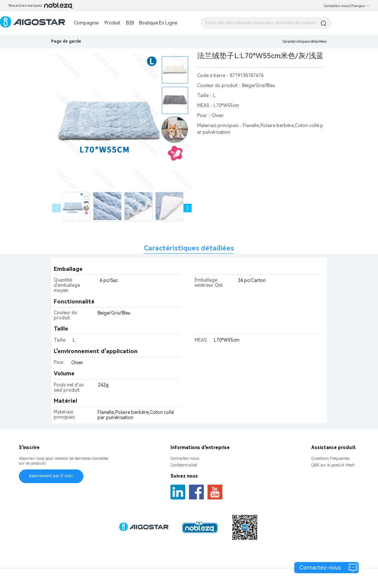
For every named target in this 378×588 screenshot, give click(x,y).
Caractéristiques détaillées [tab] (189, 248)
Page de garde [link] (66, 41)
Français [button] (361, 6)
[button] (188, 208)
